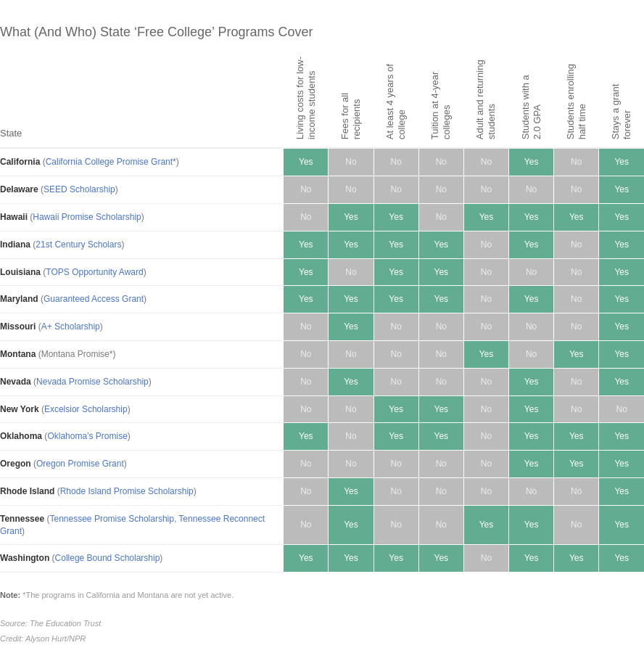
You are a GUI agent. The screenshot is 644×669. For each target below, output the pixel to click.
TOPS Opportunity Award (94, 272)
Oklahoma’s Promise (87, 436)
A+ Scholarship (71, 327)
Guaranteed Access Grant (94, 299)
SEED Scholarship (79, 189)
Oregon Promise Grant (80, 464)
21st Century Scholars (78, 245)
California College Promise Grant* (111, 162)
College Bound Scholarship (108, 558)
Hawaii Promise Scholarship (87, 217)
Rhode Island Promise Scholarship (127, 491)
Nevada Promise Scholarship (92, 382)
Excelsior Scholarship (86, 409)
